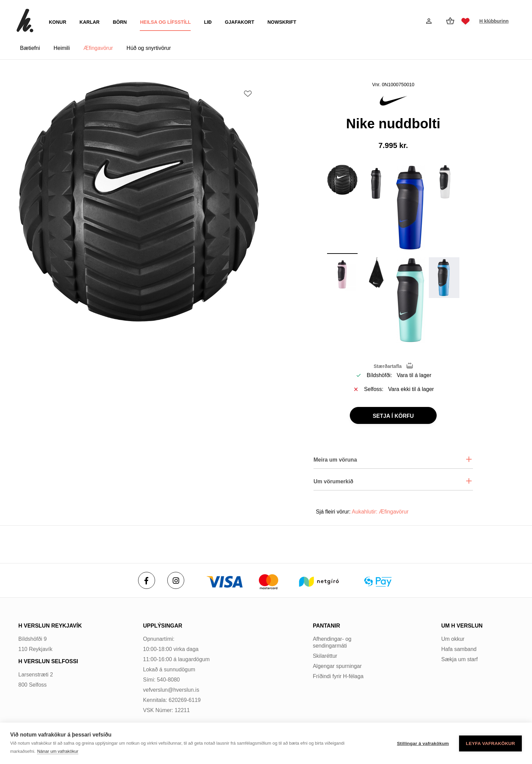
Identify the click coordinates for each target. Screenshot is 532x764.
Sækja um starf (459, 659)
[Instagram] (176, 580)
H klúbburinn (494, 21)
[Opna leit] (412, 21)
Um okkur (453, 639)
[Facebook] (147, 580)
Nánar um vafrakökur (58, 751)
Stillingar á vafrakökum (423, 743)
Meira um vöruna (335, 460)
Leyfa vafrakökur (490, 743)
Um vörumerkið (333, 481)
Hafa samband (459, 649)
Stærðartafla (387, 366)
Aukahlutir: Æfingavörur (380, 512)
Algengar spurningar (337, 666)
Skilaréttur (325, 656)
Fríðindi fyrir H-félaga (338, 676)
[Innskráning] (428, 21)
